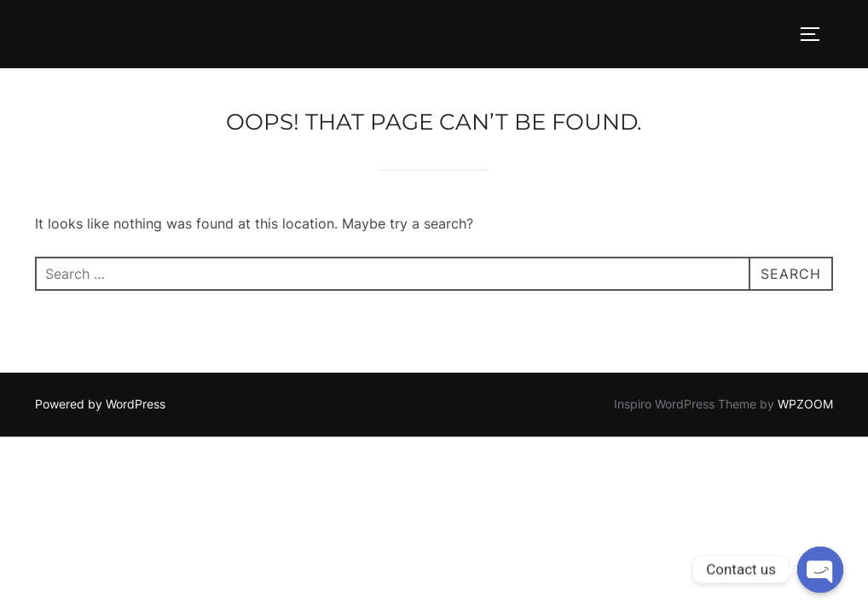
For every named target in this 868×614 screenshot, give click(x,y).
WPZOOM (805, 404)
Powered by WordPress (100, 404)
